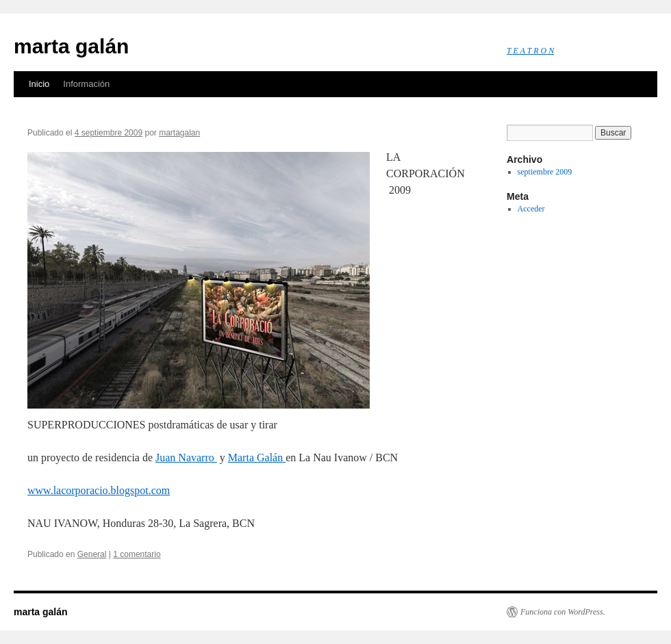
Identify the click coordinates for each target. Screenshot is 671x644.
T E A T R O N (530, 51)
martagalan (179, 133)
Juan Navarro (186, 458)
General (92, 554)
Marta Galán (257, 458)
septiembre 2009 (545, 172)
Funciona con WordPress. (563, 612)
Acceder (531, 209)
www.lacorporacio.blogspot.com (99, 490)
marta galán (71, 46)
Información (86, 84)
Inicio (39, 84)
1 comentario (137, 554)
